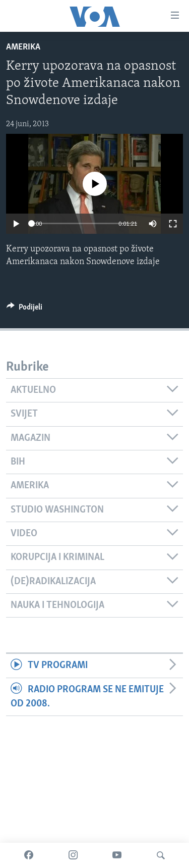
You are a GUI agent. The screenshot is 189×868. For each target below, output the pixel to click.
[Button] (24, 310)
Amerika (23, 47)
